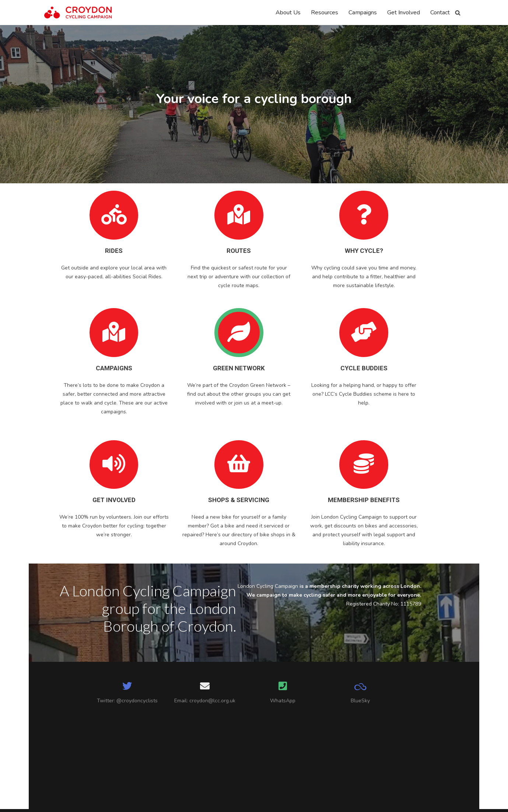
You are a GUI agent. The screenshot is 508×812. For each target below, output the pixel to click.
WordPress (111, 802)
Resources (325, 13)
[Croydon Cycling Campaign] (78, 13)
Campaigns (363, 13)
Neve (51, 802)
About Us (288, 13)
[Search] (458, 13)
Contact (440, 13)
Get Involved (404, 13)
